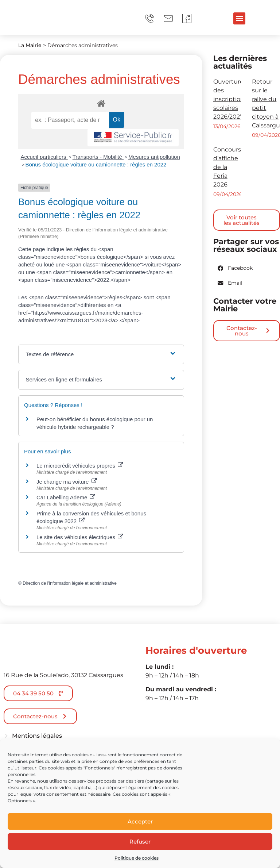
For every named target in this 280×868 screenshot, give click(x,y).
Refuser (140, 842)
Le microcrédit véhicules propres (80, 466)
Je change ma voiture (67, 482)
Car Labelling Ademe (66, 497)
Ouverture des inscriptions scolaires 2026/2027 (230, 99)
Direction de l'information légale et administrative (70, 583)
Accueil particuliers (44, 157)
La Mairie (30, 45)
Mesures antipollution (154, 157)
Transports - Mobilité (98, 157)
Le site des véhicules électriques (80, 537)
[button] (239, 18)
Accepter (140, 821)
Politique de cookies (137, 858)
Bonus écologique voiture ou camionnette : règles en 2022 (96, 164)
